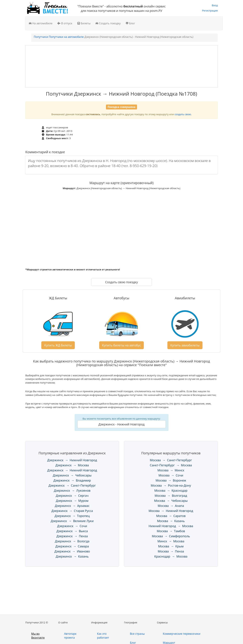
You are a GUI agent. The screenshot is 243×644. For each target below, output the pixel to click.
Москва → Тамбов (171, 531)
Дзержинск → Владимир (72, 480)
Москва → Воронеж (171, 480)
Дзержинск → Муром (72, 501)
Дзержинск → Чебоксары (72, 475)
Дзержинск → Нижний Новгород (72, 460)
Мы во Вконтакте (38, 636)
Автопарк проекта (70, 636)
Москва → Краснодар (171, 490)
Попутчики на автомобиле (66, 37)
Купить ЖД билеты (58, 345)
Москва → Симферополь (171, 536)
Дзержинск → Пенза (72, 536)
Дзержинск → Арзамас (72, 506)
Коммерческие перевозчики (182, 634)
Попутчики (41, 37)
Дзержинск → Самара (72, 546)
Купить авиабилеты (185, 345)
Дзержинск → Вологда (72, 541)
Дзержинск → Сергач (72, 496)
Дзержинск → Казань (72, 556)
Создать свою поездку (122, 282)
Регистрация (210, 10)
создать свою (183, 114)
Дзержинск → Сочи (72, 526)
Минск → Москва (171, 541)
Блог (130, 23)
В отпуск (65, 23)
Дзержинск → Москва (72, 465)
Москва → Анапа (171, 506)
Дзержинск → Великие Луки (72, 521)
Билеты (84, 23)
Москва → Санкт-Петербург (171, 460)
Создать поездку (108, 23)
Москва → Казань (171, 521)
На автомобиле (41, 23)
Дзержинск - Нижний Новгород (121, 424)
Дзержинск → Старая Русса (72, 511)
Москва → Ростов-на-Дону (171, 485)
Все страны (137, 634)
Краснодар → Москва (171, 556)
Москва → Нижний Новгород (171, 511)
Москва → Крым (171, 546)
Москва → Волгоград (171, 496)
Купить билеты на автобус (122, 345)
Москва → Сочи (171, 475)
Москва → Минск (171, 470)
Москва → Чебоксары (171, 501)
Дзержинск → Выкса (72, 531)
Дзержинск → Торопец (72, 516)
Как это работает (103, 636)
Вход (215, 5)
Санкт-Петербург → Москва (171, 465)
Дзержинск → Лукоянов (72, 490)
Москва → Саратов (171, 516)
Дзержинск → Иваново (72, 551)
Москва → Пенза (171, 551)
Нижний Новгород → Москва (171, 526)
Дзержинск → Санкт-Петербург (72, 485)
